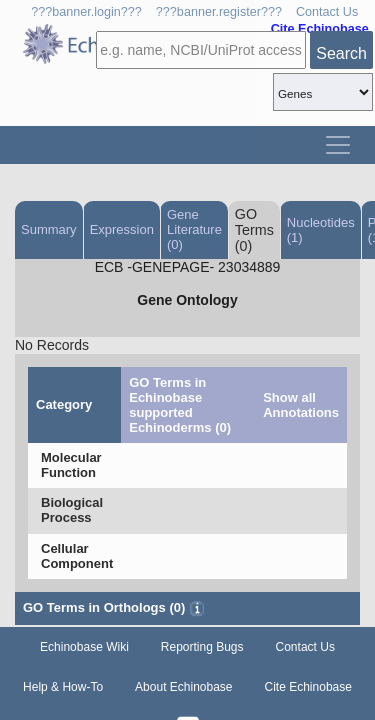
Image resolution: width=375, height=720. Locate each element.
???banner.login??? (86, 12)
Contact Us (327, 12)
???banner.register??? (219, 12)
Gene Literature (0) (194, 229)
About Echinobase (183, 687)
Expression (122, 229)
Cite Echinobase (308, 687)
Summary (49, 229)
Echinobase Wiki (84, 647)
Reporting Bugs (202, 647)
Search (341, 53)
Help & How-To (63, 687)
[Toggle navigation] (338, 145)
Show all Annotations (301, 405)
